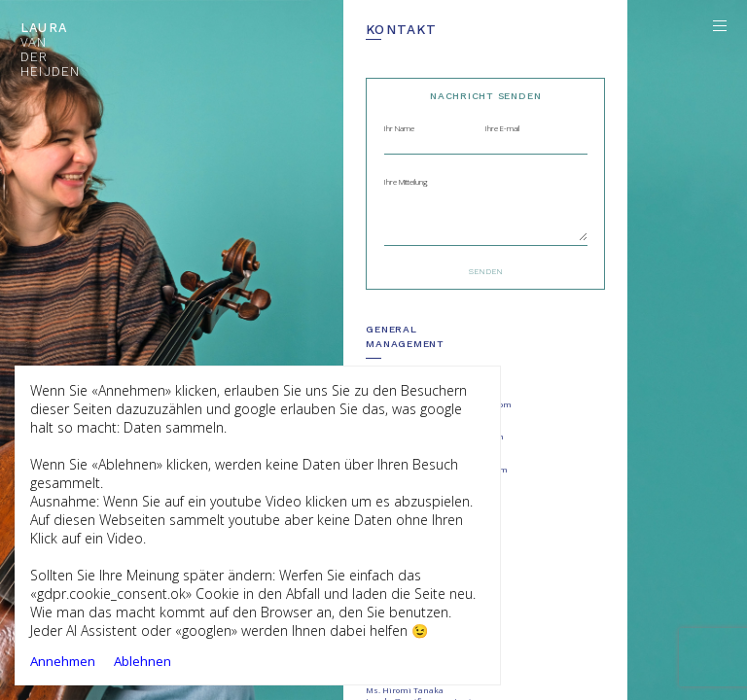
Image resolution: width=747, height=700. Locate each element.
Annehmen (63, 661)
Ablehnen (142, 661)
